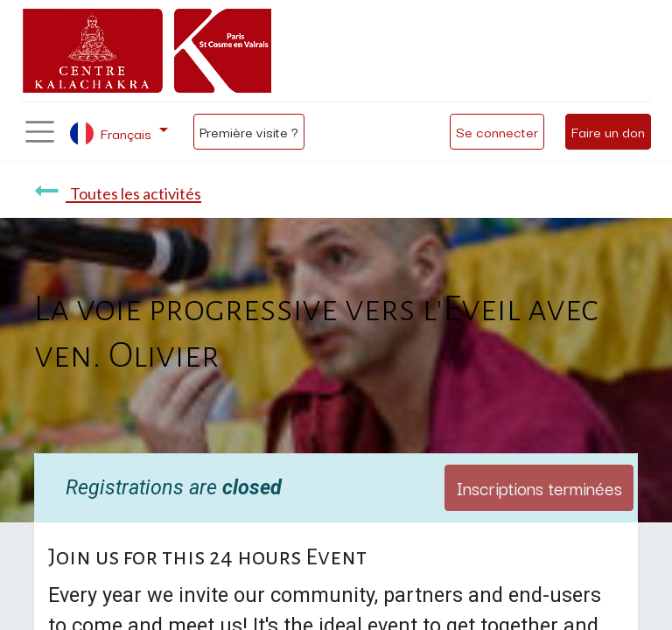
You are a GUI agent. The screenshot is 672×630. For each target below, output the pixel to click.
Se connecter (497, 131)
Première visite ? (249, 131)
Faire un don (608, 131)
